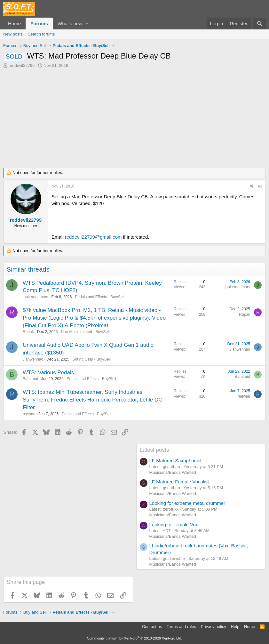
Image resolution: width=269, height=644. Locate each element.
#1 (260, 186)
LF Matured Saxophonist (175, 461)
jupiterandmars (35, 297)
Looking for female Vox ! (175, 525)
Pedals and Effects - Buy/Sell (100, 297)
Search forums (41, 34)
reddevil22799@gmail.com (93, 237)
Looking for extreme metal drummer (187, 503)
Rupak (28, 332)
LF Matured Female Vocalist (179, 482)
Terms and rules (181, 627)
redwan (29, 414)
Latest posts (154, 450)
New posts (13, 34)
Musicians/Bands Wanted (173, 472)
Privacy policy (214, 627)
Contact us (152, 627)
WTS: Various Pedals (48, 373)
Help (235, 627)
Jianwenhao (33, 359)
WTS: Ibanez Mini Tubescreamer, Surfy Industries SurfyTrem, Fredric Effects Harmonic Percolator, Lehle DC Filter (92, 400)
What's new (70, 24)
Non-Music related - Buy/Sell (85, 332)
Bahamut (30, 379)
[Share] (252, 186)
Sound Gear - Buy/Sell (91, 359)
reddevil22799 (22, 65)
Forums (39, 24)
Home (14, 24)
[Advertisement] (134, 116)
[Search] (260, 24)
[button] (87, 24)
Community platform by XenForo (135, 638)
